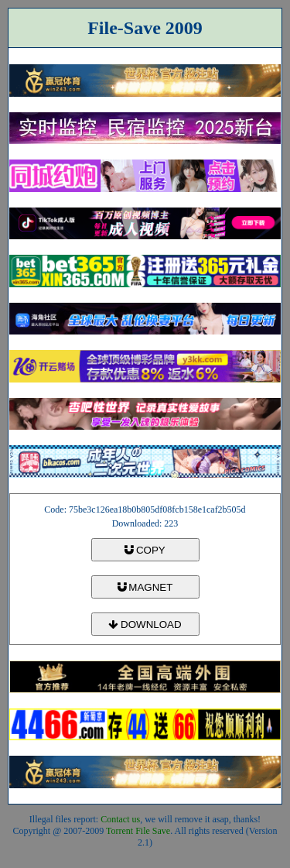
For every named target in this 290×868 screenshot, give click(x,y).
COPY (145, 550)
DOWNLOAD (145, 624)
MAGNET (145, 587)
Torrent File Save (138, 831)
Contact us (120, 819)
